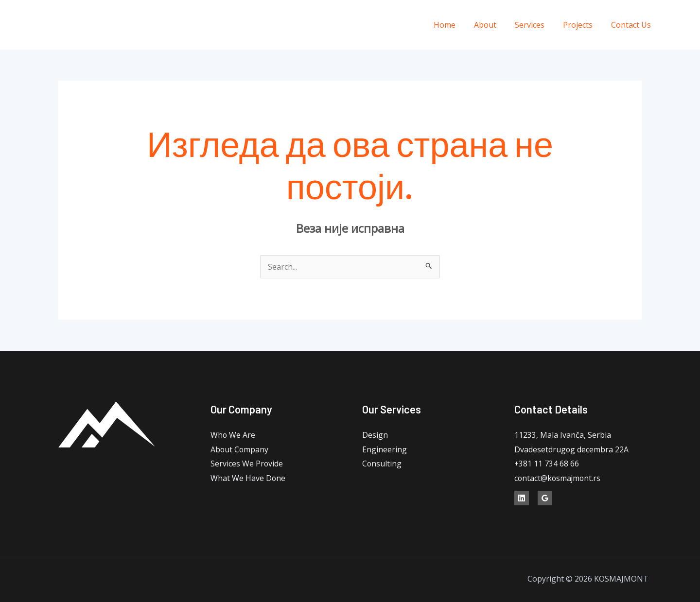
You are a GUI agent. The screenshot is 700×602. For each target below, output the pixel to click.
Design (375, 435)
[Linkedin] (679, 25)
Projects (582, 25)
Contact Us (632, 25)
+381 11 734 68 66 (547, 464)
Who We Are (233, 435)
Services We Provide (247, 464)
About (495, 25)
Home (458, 25)
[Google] (545, 499)
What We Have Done (248, 478)
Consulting (382, 464)
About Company (240, 449)
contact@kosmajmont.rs (558, 478)
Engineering (385, 449)
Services (537, 25)
